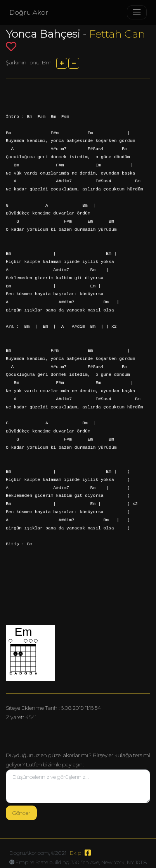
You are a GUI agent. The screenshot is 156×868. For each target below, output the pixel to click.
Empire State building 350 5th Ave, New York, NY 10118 (81, 862)
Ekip (75, 853)
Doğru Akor (29, 12)
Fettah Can (117, 34)
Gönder (21, 813)
